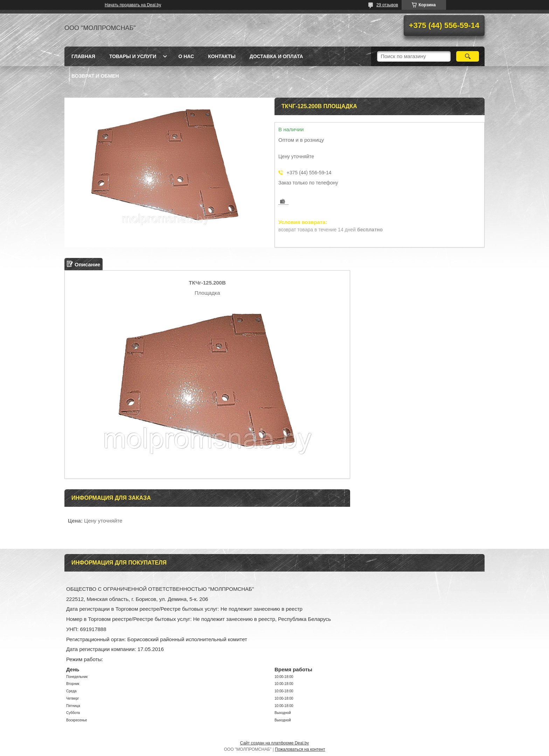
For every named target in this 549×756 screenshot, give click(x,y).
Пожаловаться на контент (300, 749)
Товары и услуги (133, 56)
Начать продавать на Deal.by (133, 5)
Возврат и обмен (95, 76)
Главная (83, 56)
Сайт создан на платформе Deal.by (275, 743)
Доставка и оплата (276, 56)
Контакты (222, 56)
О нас (186, 56)
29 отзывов (387, 5)
